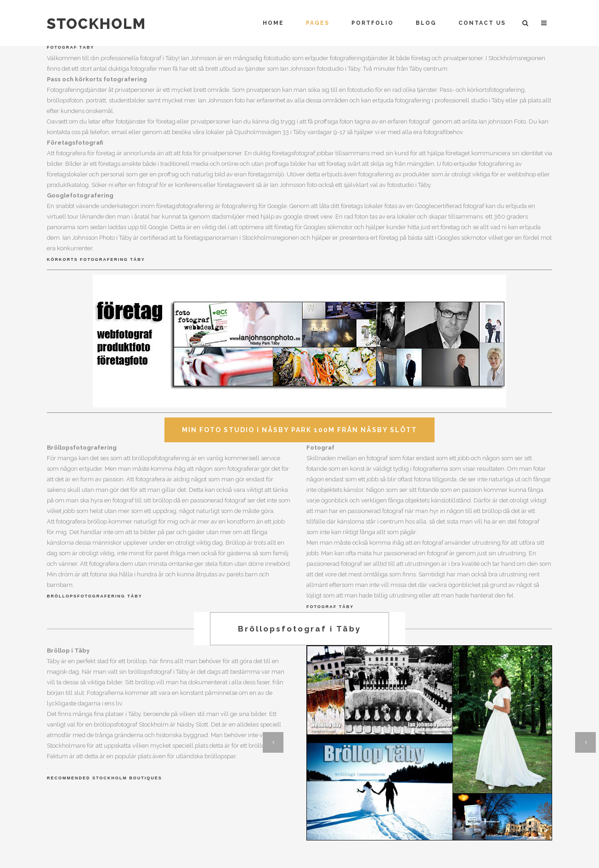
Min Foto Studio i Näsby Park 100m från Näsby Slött (299, 430)
